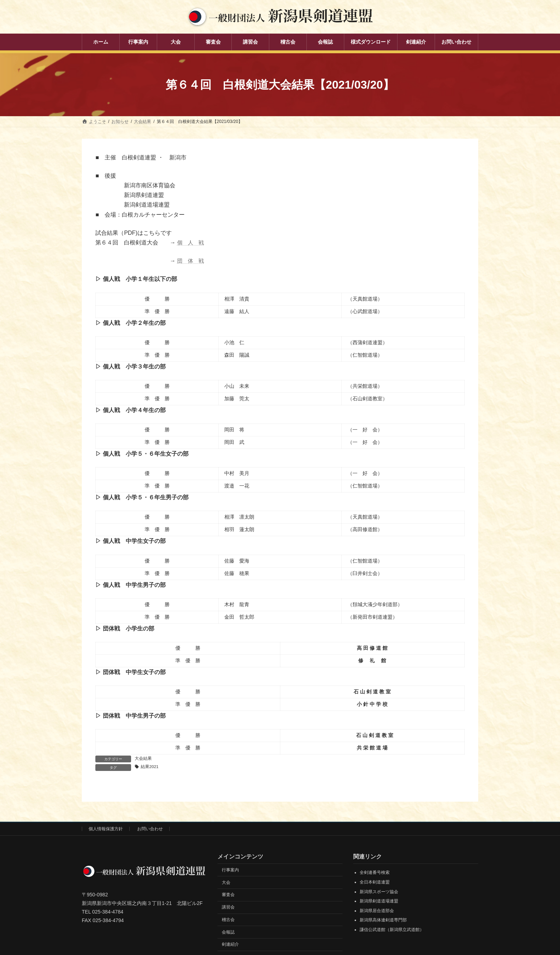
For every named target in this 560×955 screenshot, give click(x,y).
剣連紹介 (230, 945)
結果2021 (150, 767)
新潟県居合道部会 (377, 911)
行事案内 (230, 870)
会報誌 (228, 932)
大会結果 (143, 758)
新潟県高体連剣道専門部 (383, 920)
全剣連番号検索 (375, 873)
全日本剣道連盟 (375, 882)
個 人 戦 (191, 243)
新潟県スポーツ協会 (379, 892)
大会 (226, 883)
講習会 (228, 907)
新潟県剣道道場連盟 (379, 901)
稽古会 (228, 920)
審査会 (228, 895)
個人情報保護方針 (106, 829)
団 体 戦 (191, 261)
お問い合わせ (150, 829)
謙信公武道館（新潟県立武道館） (392, 930)
